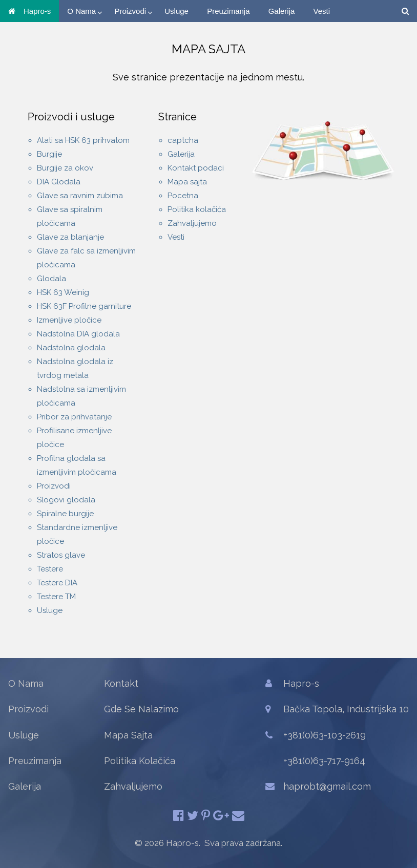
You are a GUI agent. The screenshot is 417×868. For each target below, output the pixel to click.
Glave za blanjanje (70, 237)
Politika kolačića (197, 209)
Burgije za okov (65, 168)
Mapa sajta (187, 182)
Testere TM (56, 597)
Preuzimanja (228, 11)
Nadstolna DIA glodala (78, 334)
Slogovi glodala (66, 500)
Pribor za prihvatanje (74, 417)
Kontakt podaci (196, 168)
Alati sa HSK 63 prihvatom (83, 140)
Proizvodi (130, 11)
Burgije (49, 154)
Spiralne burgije (65, 514)
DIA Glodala (59, 182)
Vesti (322, 11)
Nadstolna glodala (71, 348)
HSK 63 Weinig (63, 292)
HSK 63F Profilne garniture (84, 306)
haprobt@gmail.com (327, 786)
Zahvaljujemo (192, 223)
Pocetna (183, 196)
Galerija (282, 11)
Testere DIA (57, 583)
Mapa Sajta (128, 735)
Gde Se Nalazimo (141, 709)
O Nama (81, 11)
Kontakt (121, 683)
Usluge (176, 11)
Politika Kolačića (140, 761)
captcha (183, 140)
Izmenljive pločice (69, 320)
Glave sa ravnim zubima (80, 196)
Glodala (51, 279)
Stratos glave (61, 555)
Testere (50, 569)
